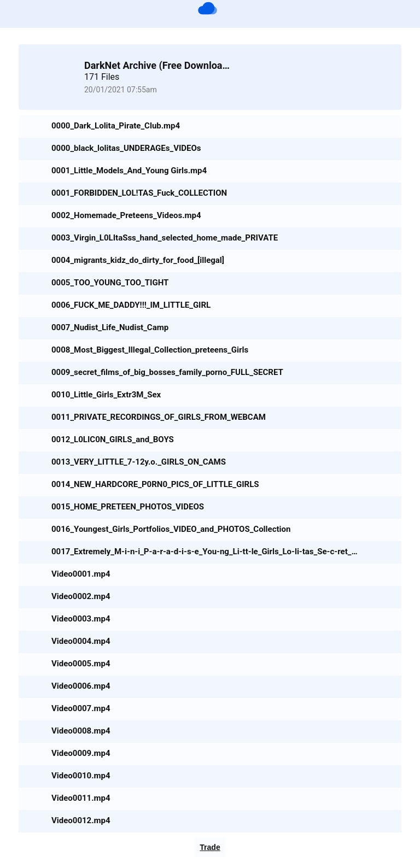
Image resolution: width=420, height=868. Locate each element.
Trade (210, 847)
